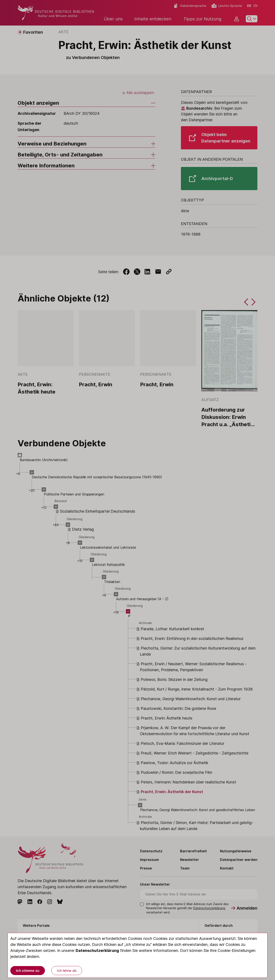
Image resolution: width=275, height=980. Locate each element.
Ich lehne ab (67, 971)
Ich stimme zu (28, 971)
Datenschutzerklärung (97, 950)
